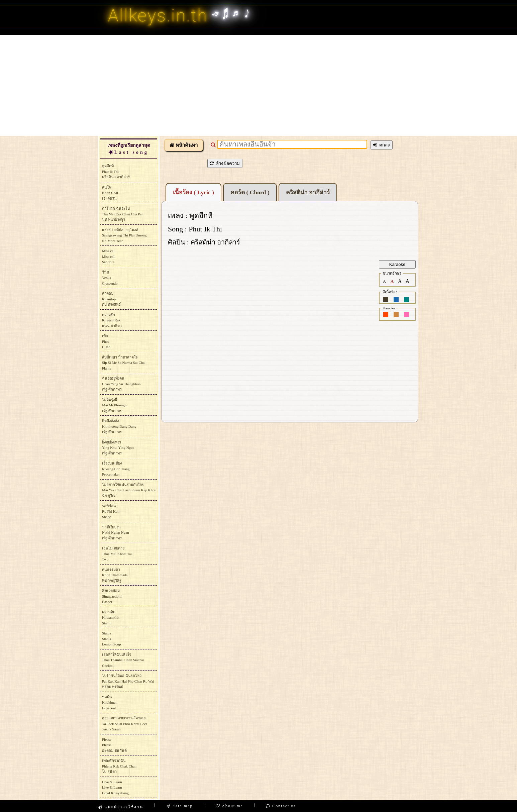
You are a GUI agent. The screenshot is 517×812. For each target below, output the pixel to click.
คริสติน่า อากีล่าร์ (308, 192)
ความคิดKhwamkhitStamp (111, 618)
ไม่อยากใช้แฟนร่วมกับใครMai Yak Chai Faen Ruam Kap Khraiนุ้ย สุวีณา (129, 490)
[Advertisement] (258, 85)
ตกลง (382, 145)
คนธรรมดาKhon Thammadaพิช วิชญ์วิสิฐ (115, 575)
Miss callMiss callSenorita (109, 256)
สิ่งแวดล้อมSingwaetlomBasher (112, 596)
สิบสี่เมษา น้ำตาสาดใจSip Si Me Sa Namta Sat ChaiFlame (124, 363)
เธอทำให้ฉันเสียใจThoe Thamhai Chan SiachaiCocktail (123, 660)
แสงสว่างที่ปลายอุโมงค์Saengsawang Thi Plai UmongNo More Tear (124, 235)
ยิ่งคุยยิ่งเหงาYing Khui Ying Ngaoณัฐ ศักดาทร (118, 448)
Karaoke (397, 264)
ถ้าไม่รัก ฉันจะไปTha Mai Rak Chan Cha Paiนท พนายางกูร (122, 214)
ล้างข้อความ (225, 163)
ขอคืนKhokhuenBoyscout (110, 702)
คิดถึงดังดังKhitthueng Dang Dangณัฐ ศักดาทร (119, 426)
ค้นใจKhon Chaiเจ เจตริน (110, 193)
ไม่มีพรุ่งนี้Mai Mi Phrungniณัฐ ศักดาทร (115, 405)
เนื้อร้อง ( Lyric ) (193, 192)
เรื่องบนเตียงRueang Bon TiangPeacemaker (116, 469)
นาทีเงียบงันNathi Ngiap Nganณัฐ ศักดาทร (116, 533)
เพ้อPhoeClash (106, 341)
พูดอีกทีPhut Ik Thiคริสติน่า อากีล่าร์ (116, 171)
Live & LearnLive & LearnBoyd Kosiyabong (115, 787)
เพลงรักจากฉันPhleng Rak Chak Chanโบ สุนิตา (119, 766)
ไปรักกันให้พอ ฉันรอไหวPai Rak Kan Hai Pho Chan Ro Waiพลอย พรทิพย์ (128, 681)
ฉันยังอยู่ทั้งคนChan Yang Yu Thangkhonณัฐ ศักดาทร (121, 384)
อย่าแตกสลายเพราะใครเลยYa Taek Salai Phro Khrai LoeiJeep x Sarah (124, 724)
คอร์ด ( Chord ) (250, 192)
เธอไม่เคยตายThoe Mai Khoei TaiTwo (117, 554)
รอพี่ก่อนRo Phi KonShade (111, 511)
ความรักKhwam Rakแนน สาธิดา (112, 320)
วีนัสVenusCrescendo (110, 278)
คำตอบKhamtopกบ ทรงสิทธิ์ (111, 299)
